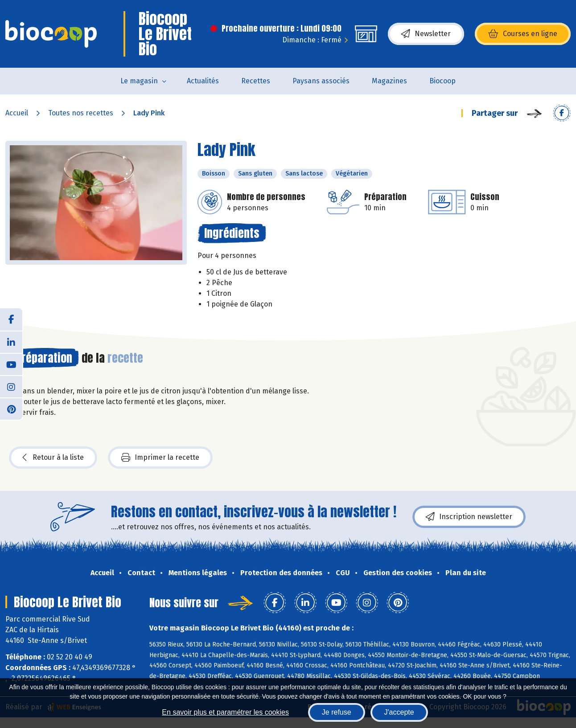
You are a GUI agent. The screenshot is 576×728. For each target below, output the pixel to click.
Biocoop (442, 81)
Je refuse (337, 712)
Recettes (256, 81)
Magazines (389, 81)
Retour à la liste (53, 458)
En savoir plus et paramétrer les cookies (225, 712)
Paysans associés (321, 81)
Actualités (203, 81)
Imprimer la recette (160, 458)
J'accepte (399, 712)
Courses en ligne (523, 34)
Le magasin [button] (139, 81)
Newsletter (426, 34)
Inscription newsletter (469, 517)
